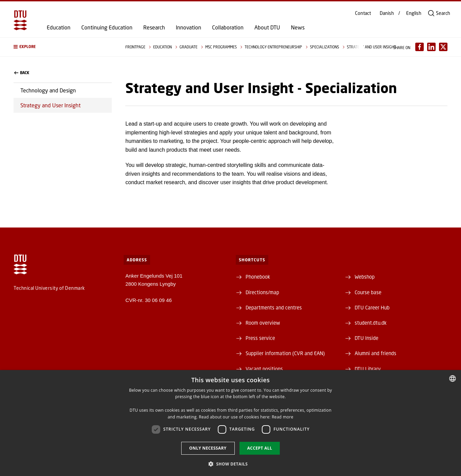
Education (59, 27)
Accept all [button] (260, 448)
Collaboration (228, 27)
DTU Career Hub (372, 307)
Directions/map (262, 292)
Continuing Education (107, 27)
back (22, 73)
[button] (63, 47)
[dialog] (230, 423)
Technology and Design (48, 90)
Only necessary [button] (208, 448)
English (414, 13)
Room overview (263, 323)
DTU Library (368, 369)
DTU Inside (366, 338)
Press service (260, 338)
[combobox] (453, 378)
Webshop (365, 277)
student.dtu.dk (371, 323)
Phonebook (258, 277)
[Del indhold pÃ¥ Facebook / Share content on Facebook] (420, 47)
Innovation (188, 27)
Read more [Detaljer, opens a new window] (282, 417)
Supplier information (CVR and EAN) (285, 353)
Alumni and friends (375, 353)
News (298, 27)
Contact (363, 13)
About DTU (267, 27)
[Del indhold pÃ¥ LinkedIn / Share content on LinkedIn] (431, 47)
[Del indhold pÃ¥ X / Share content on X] (443, 47)
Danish (387, 13)
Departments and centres (274, 307)
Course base (368, 292)
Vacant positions (264, 369)
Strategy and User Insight (50, 105)
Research (154, 27)
